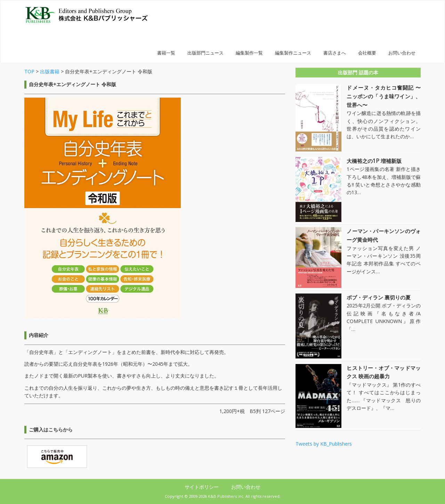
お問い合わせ (402, 53)
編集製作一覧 (249, 53)
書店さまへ (335, 53)
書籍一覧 (166, 53)
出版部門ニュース (205, 53)
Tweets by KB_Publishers (324, 444)
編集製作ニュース (293, 53)
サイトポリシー (202, 487)
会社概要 (367, 53)
